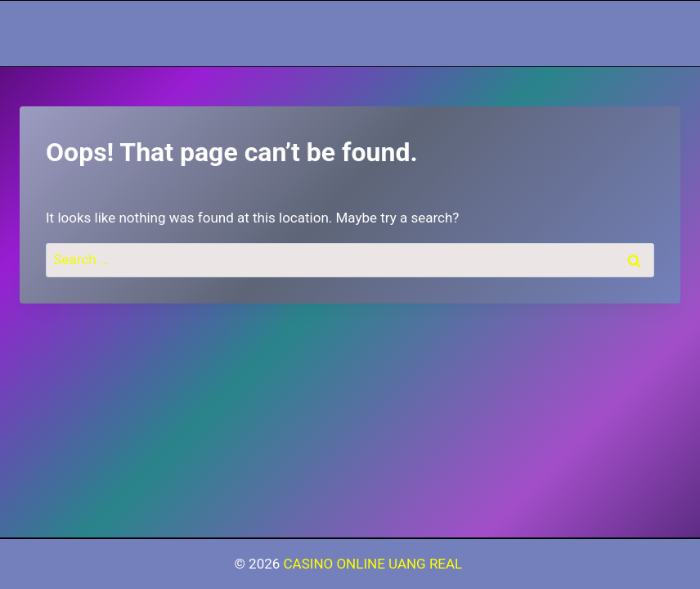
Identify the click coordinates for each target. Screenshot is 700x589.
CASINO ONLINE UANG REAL (375, 564)
